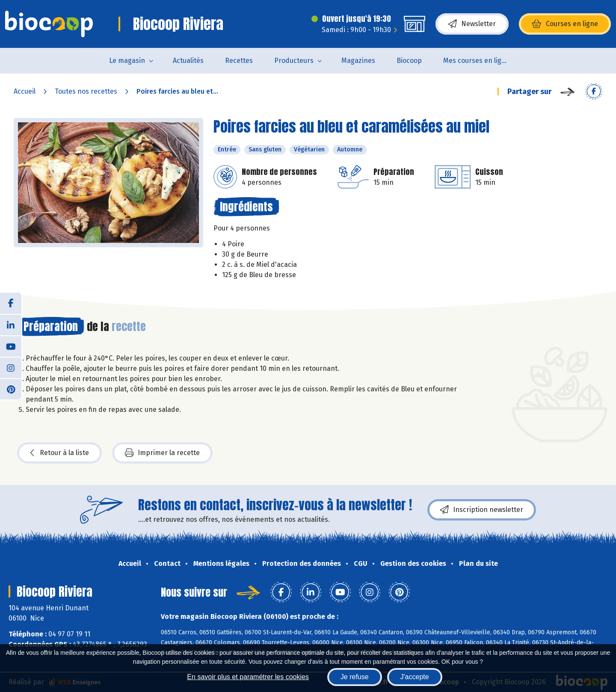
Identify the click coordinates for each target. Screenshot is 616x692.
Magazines (358, 61)
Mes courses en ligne (476, 61)
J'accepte (415, 677)
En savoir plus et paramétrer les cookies (248, 677)
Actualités (188, 61)
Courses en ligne (565, 24)
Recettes (239, 61)
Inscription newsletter (482, 510)
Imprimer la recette (162, 453)
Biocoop (409, 61)
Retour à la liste (59, 453)
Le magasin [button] (127, 61)
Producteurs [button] (294, 61)
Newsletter (472, 24)
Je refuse (355, 677)
